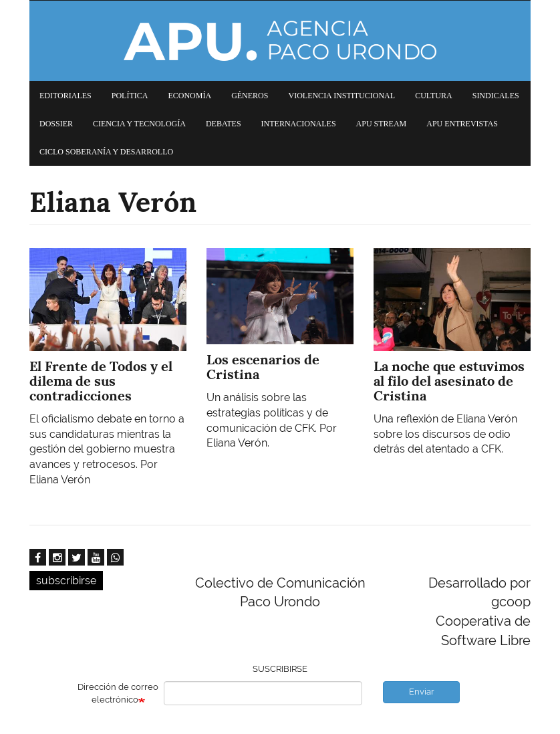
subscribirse (66, 581)
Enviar (422, 692)
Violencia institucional (341, 96)
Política (130, 96)
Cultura (434, 96)
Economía (189, 96)
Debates (224, 124)
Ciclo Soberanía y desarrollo (106, 152)
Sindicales (496, 96)
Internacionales (299, 124)
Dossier (56, 124)
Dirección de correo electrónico (118, 693)
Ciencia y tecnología (139, 124)
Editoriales (65, 96)
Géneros (250, 96)
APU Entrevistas (462, 124)
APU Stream (382, 124)
